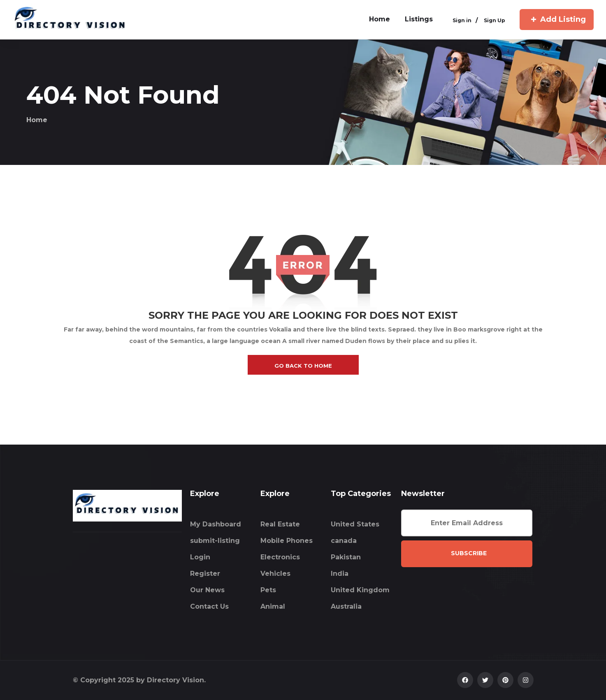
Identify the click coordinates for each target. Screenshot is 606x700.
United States (355, 524)
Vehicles (275, 574)
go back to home (303, 366)
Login (200, 557)
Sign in (462, 20)
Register (205, 574)
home (380, 19)
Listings (419, 19)
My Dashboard (216, 524)
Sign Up (495, 20)
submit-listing (215, 541)
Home (37, 120)
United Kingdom (360, 590)
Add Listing (557, 19)
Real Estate (280, 524)
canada (344, 541)
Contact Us (209, 606)
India (340, 574)
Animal (273, 606)
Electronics (280, 557)
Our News (207, 590)
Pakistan (346, 557)
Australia (346, 606)
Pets (268, 590)
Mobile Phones (287, 541)
